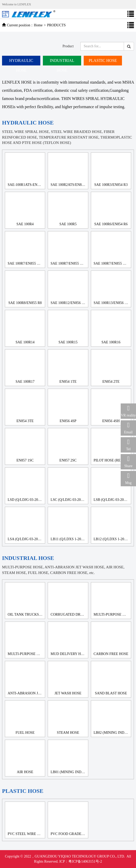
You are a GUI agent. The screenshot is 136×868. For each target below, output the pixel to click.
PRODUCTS (57, 25)
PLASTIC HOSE (103, 60)
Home (38, 25)
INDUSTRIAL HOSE (62, 62)
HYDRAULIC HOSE (21, 62)
